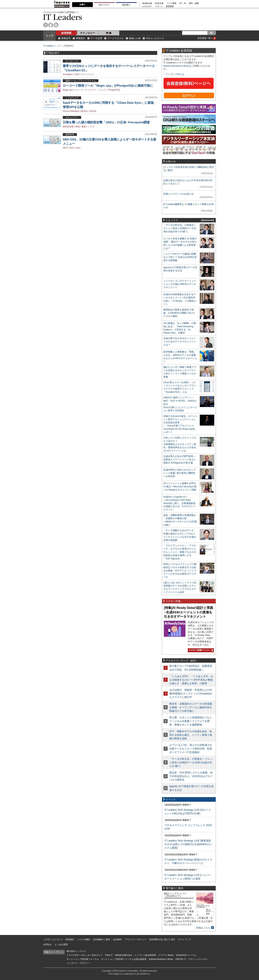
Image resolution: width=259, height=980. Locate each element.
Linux (78, 148)
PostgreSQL (114, 90)
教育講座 (170, 6)
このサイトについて (53, 939)
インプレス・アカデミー (78, 963)
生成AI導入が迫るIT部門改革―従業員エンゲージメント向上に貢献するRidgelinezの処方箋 (180, 459)
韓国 (78, 127)
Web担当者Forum (123, 955)
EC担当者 (159, 3)
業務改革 (66, 38)
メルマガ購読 (84, 939)
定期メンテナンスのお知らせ (179, 194)
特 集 (109, 33)
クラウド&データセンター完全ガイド (85, 955)
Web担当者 (147, 3)
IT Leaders (63, 17)
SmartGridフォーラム (186, 955)
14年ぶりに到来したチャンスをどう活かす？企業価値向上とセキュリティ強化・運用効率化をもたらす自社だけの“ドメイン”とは (180, 444)
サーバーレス (87, 74)
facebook (51, 25)
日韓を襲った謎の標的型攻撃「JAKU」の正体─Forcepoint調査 (106, 122)
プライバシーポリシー (136, 939)
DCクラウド (104, 5)
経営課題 (66, 33)
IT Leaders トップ (52, 46)
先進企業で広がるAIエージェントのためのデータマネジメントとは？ (180, 342)
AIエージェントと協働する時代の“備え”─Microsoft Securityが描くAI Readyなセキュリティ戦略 (180, 486)
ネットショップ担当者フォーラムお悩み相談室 (124, 959)
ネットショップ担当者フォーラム (83, 959)
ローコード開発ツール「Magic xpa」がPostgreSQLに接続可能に (108, 86)
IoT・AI (183, 3)
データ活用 (96, 38)
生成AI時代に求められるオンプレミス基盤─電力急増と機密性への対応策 (180, 473)
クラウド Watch (166, 955)
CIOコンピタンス (155, 38)
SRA (65, 148)
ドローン (159, 6)
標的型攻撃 (68, 127)
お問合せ (47, 945)
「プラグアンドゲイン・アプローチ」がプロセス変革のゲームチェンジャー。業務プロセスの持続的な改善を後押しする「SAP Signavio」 (180, 552)
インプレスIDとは (175, 74)
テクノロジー (88, 33)
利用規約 (70, 939)
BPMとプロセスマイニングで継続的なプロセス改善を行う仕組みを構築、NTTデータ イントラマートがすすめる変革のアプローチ (180, 571)
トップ (49, 36)
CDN (77, 74)
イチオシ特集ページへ (200, 650)
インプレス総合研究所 (145, 955)
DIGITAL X (181, 959)
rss (56, 25)
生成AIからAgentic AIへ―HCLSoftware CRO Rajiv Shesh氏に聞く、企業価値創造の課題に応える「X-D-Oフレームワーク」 (179, 503)
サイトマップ (185, 939)
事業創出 (81, 38)
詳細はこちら (203, 928)
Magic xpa (68, 90)
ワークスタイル (116, 38)
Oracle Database (71, 111)
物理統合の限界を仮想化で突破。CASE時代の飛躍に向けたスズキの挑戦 (179, 313)
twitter (46, 25)
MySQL (84, 111)
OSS (71, 148)
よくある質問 (61, 945)
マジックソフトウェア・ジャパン (91, 90)
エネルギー (147, 6)
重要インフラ (88, 127)
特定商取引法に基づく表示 (162, 939)
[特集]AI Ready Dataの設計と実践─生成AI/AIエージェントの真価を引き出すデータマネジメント (188, 612)
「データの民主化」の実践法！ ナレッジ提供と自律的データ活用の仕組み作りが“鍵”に (180, 228)
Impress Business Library (176, 66)
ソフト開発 (171, 3)
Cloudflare (68, 74)
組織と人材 (135, 38)
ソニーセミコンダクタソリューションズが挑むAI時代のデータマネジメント (180, 284)
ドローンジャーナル (198, 959)
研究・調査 (194, 3)
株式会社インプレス (76, 951)
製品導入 (126, 5)
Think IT (109, 955)
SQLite (93, 111)
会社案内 (117, 939)
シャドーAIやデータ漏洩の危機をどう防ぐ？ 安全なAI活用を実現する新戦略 (180, 257)
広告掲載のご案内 (102, 939)
